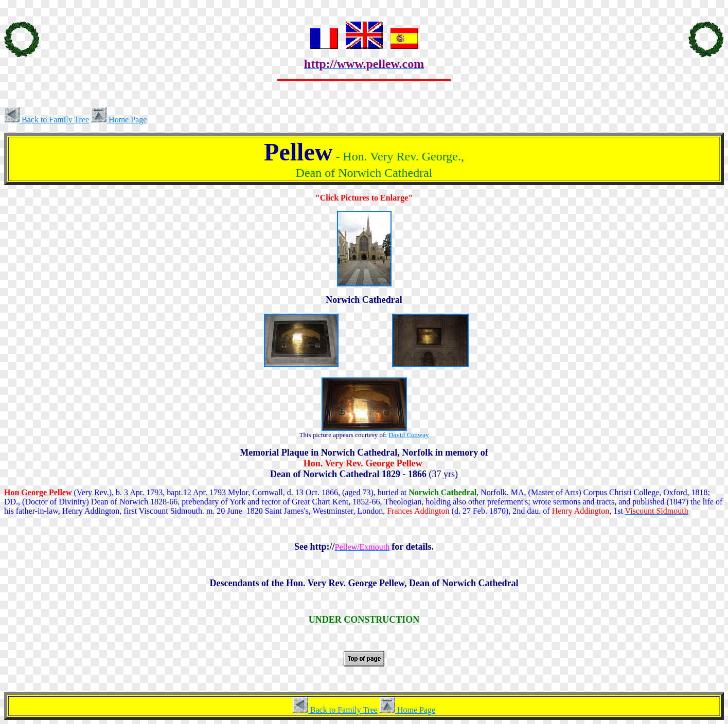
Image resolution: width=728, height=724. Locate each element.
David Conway (409, 435)
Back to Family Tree (47, 120)
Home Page (119, 120)
